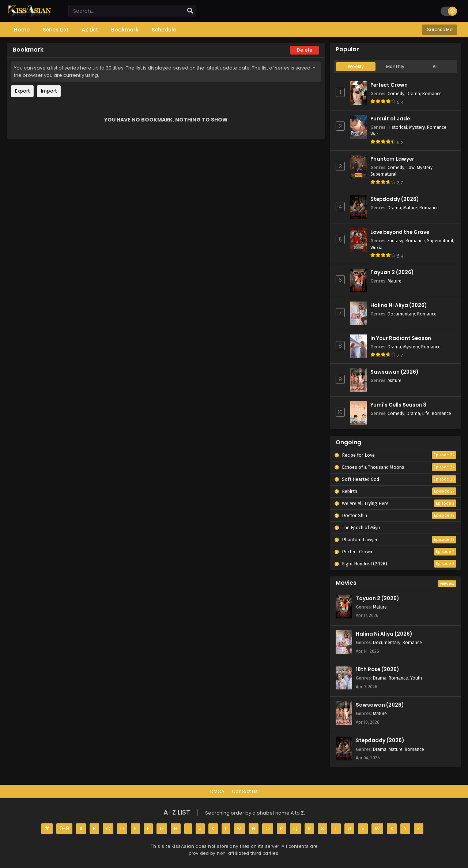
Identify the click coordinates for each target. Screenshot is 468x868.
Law (411, 167)
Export (22, 91)
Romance (432, 93)
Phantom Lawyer (392, 159)
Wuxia (376, 248)
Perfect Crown (389, 85)
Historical (397, 127)
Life (426, 413)
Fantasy (395, 241)
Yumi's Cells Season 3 (398, 405)
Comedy (396, 93)
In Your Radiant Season (401, 338)
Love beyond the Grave (400, 232)
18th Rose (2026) (377, 669)
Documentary (401, 314)
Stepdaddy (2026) (395, 199)
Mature (410, 208)
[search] (190, 11)
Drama (413, 93)
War (374, 134)
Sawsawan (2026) (394, 372)
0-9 (64, 828)
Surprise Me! (440, 29)
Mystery (417, 127)
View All (447, 584)
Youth (416, 678)
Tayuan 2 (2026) (392, 272)
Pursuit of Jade (390, 119)
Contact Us (245, 791)
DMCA (217, 791)
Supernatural (383, 174)
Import (49, 91)
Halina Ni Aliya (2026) (399, 305)
